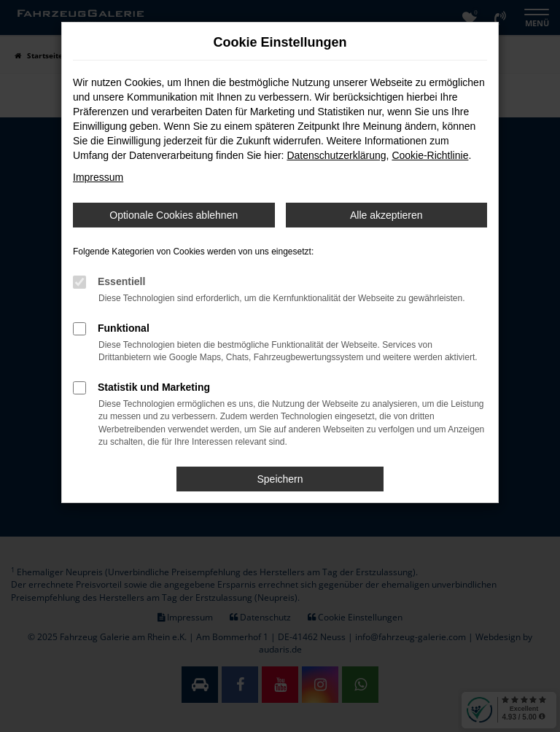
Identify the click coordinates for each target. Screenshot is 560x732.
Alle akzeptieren (386, 215)
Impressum (98, 177)
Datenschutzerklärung (336, 155)
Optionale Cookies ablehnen (174, 215)
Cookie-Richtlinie (430, 155)
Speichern (280, 479)
